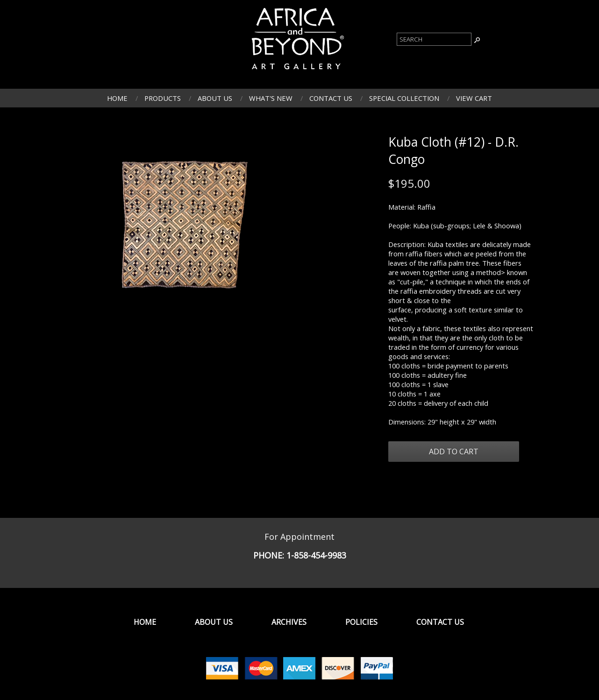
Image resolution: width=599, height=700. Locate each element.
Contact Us (331, 98)
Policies (361, 622)
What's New (271, 98)
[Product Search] (434, 39)
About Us (215, 98)
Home (117, 98)
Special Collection (404, 98)
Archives (289, 622)
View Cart (474, 98)
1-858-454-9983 (316, 555)
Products (163, 98)
